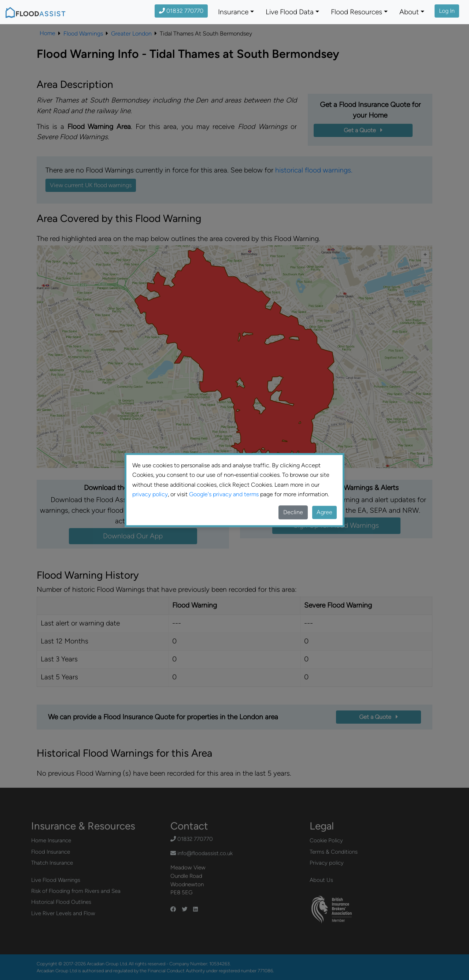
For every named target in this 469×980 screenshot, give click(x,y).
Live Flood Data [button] (290, 12)
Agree (324, 512)
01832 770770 (181, 11)
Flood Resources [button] (357, 12)
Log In (447, 11)
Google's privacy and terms (224, 494)
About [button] (409, 12)
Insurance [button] (233, 12)
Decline (293, 512)
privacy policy (150, 494)
